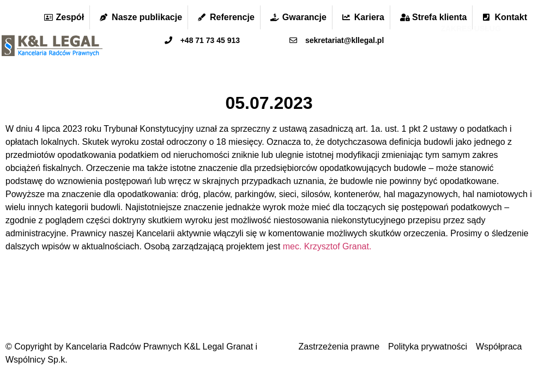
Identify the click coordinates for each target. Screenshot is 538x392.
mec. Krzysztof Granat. (327, 246)
